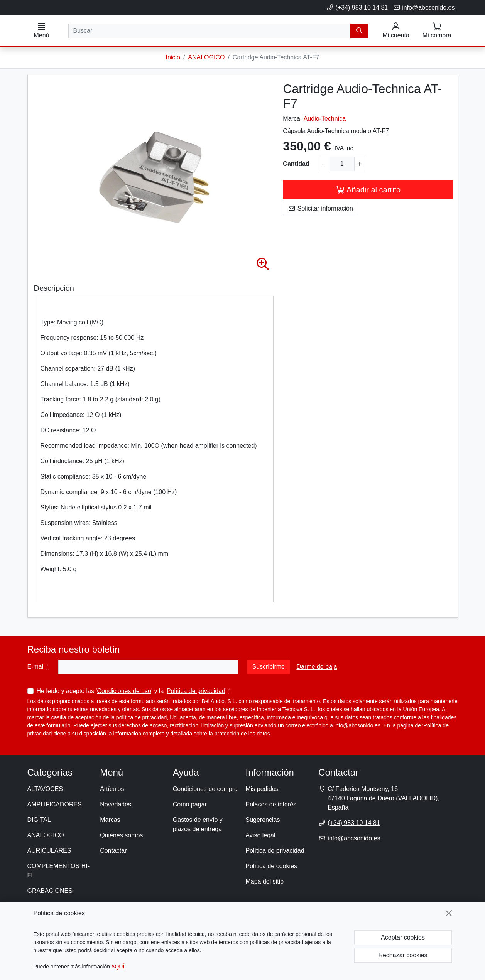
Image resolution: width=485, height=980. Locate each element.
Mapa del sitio (264, 882)
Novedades (116, 805)
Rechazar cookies (403, 955)
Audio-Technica (325, 119)
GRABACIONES (50, 891)
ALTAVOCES (45, 789)
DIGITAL (39, 820)
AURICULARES (49, 851)
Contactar (113, 851)
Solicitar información (320, 209)
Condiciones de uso (124, 691)
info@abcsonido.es (424, 8)
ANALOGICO (46, 836)
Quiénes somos (121, 836)
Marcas (110, 820)
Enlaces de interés (271, 805)
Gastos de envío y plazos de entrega (198, 825)
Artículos (112, 789)
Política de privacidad (196, 691)
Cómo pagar (190, 805)
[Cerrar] (449, 913)
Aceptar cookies (403, 937)
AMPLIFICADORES (55, 805)
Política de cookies (271, 866)
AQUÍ (118, 967)
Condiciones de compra (205, 789)
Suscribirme (269, 667)
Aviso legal (260, 836)
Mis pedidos (262, 789)
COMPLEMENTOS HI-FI (59, 871)
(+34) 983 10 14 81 (357, 8)
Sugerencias (263, 820)
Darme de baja (317, 667)
